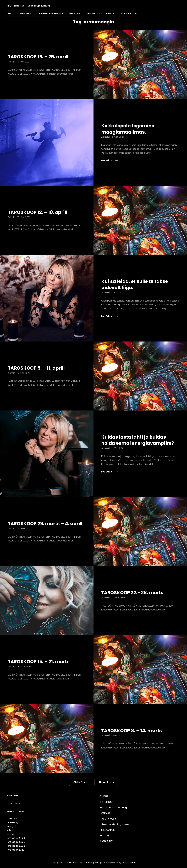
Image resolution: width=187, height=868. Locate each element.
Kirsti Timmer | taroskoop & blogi (28, 6)
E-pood (155, 6)
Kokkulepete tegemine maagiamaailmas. (129, 121)
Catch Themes (129, 861)
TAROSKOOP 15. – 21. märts (40, 660)
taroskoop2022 (15, 848)
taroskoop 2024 (16, 836)
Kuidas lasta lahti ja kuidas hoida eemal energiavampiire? (139, 432)
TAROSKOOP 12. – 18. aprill (39, 204)
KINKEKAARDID (139, 6)
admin (11, 54)
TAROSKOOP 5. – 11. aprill (38, 360)
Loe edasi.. (110, 152)
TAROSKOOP (73, 6)
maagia (11, 824)
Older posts (80, 780)
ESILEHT (57, 6)
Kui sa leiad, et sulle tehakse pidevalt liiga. (136, 276)
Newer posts (106, 780)
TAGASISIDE (170, 6)
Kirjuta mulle (109, 817)
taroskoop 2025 (16, 840)
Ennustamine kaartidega (97, 6)
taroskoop (13, 832)
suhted (11, 828)
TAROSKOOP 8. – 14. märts (133, 729)
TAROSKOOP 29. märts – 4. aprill (40, 519)
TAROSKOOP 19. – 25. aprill (40, 49)
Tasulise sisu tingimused (116, 822)
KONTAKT (121, 6)
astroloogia (13, 821)
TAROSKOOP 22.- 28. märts (134, 591)
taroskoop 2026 (16, 844)
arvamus (12, 817)
